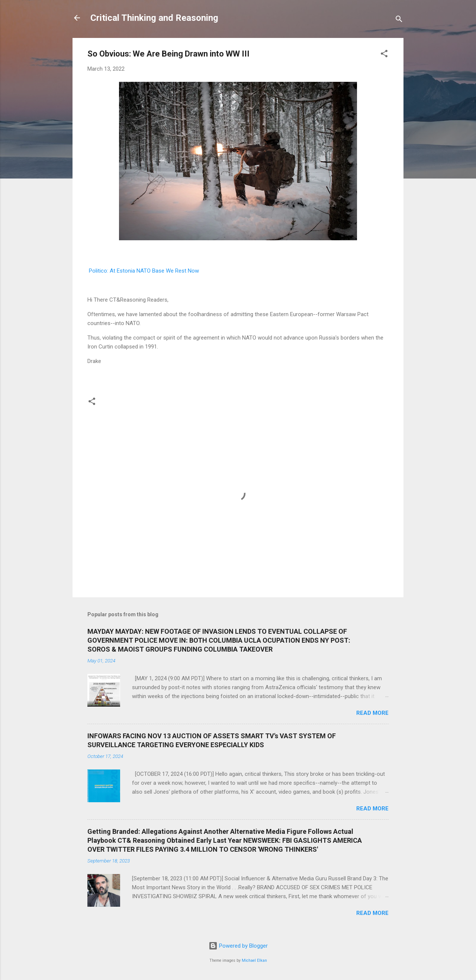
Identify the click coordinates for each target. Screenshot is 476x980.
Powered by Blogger (238, 946)
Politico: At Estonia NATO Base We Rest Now (144, 271)
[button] (384, 55)
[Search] (399, 20)
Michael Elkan (254, 960)
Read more (372, 713)
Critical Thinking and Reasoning (154, 18)
